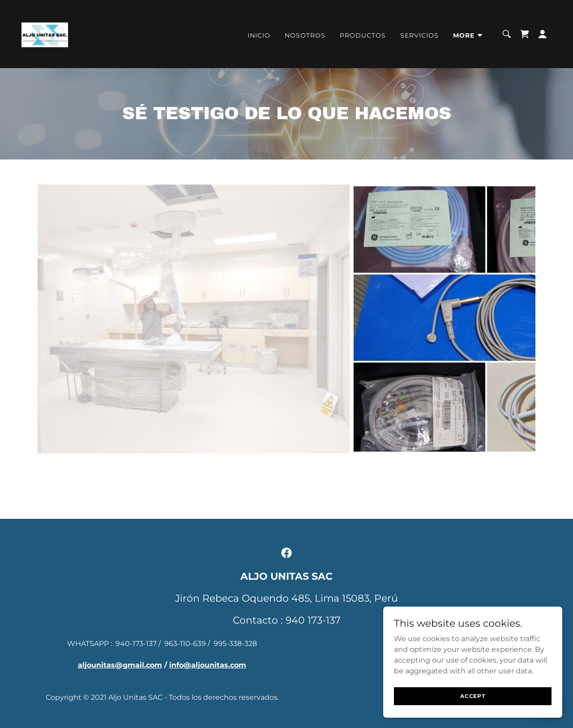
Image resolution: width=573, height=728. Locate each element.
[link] (45, 33)
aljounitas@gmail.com (120, 665)
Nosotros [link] (305, 35)
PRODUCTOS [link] (363, 35)
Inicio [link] (259, 35)
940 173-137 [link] (313, 620)
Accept (473, 696)
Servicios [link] (419, 35)
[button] (468, 35)
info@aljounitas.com (208, 665)
